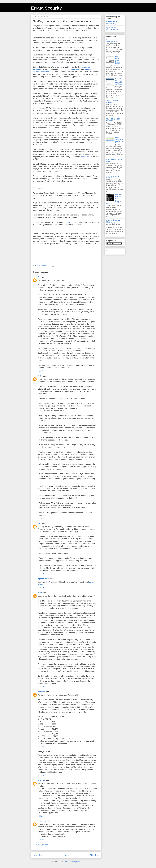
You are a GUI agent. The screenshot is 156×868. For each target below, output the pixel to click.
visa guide (42, 821)
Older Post (95, 855)
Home (67, 855)
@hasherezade (73, 69)
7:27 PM (41, 371)
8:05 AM (41, 816)
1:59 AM (41, 574)
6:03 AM (41, 588)
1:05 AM (41, 518)
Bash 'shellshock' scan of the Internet (119, 140)
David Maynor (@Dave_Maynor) (112, 28)
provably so (86, 157)
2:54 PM (41, 840)
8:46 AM (41, 687)
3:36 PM (41, 775)
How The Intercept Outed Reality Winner (118, 60)
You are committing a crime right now (113, 41)
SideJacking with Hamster (112, 101)
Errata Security (46, 8)
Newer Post (38, 855)
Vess (40, 277)
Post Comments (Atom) (71, 862)
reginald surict (44, 579)
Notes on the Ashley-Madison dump (113, 221)
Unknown (41, 692)
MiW (39, 376)
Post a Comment (42, 845)
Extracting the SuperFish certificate (119, 81)
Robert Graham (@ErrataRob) (112, 23)
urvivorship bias (71, 222)
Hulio (40, 593)
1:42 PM (41, 747)
